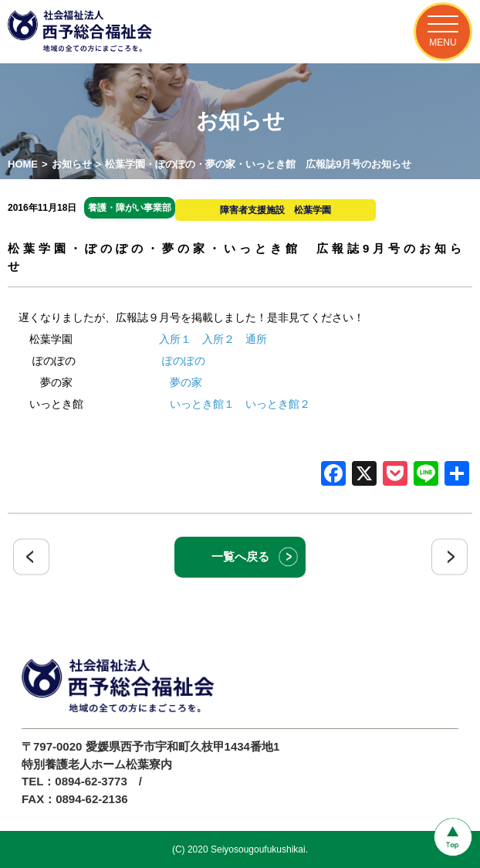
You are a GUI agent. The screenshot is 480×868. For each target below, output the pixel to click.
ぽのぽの (184, 361)
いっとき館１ (202, 404)
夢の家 (186, 382)
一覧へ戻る (240, 556)
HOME (23, 164)
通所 (256, 339)
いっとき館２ (278, 404)
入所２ (218, 339)
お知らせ (72, 164)
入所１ (175, 339)
